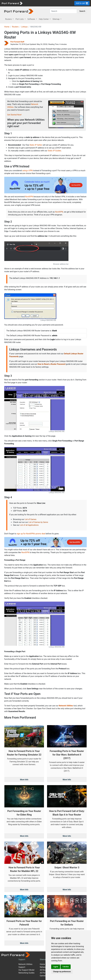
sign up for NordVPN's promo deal (31, 534)
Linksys (24, 27)
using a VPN (27, 171)
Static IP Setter (36, 145)
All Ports (43, 973)
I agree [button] (56, 967)
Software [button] (32, 19)
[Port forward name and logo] (12, 3)
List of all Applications (29, 525)
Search (82, 11)
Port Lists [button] (20, 19)
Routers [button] (9, 19)
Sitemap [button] (56, 19)
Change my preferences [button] (62, 972)
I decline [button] (66, 967)
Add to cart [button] (82, 3)
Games (43, 976)
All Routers (44, 970)
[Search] (63, 11)
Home (7, 27)
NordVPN (29, 197)
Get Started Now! (14, 115)
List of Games (31, 519)
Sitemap (43, 959)
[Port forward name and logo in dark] (19, 11)
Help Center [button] (44, 19)
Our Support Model (26, 970)
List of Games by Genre (38, 522)
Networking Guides (26, 973)
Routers (15, 27)
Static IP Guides (54, 151)
